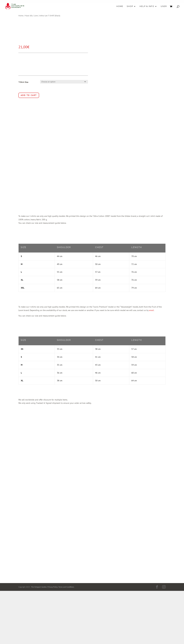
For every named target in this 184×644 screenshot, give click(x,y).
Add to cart (29, 95)
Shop (130, 6)
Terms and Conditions (66, 587)
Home (120, 6)
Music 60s (29, 16)
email (151, 310)
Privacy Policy (53, 587)
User (164, 6)
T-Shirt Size (23, 82)
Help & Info (147, 6)
